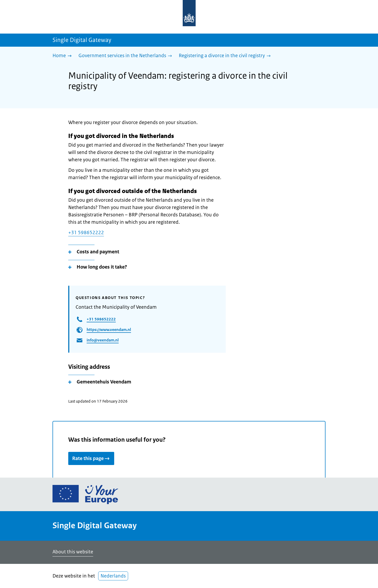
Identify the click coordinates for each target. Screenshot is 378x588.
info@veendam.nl (103, 340)
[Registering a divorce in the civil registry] (226, 56)
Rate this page (91, 458)
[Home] (63, 56)
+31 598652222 (86, 233)
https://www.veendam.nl (109, 330)
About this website (73, 552)
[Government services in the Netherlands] (127, 56)
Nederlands (113, 576)
